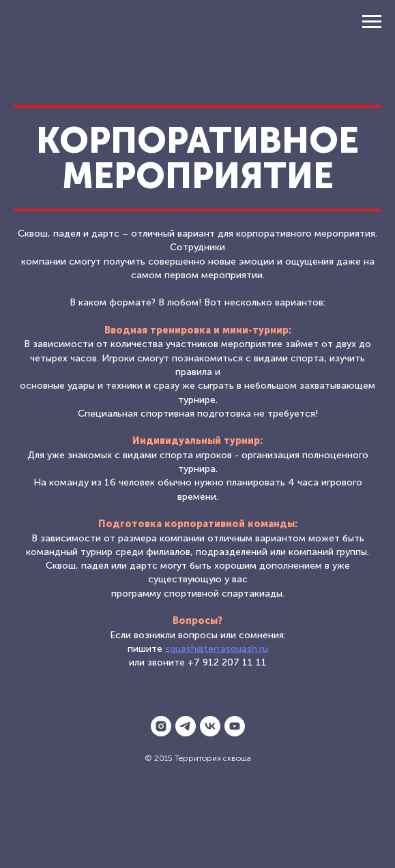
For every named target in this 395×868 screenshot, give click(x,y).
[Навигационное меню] (372, 22)
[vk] (210, 726)
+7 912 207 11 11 (227, 662)
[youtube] (235, 726)
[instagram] (161, 726)
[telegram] (186, 726)
